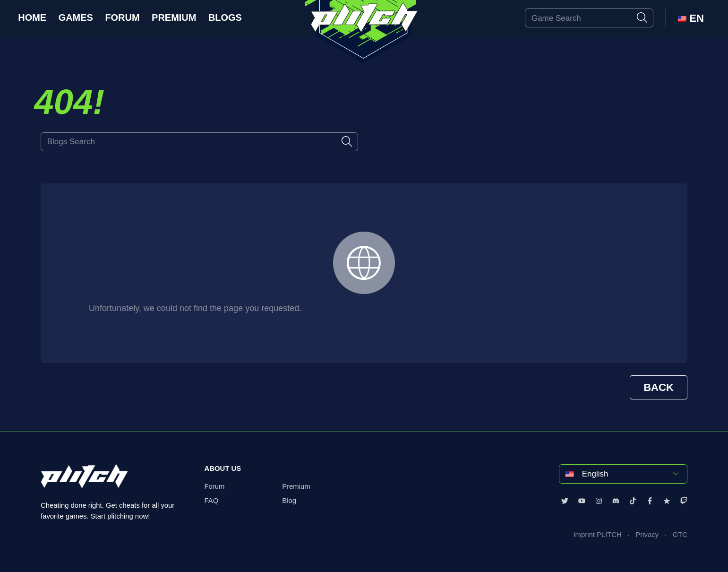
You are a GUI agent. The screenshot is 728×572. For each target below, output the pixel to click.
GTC (680, 535)
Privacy (647, 535)
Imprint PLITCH (597, 535)
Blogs (225, 17)
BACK (659, 387)
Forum (122, 17)
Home (32, 17)
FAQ (212, 501)
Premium (174, 17)
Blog (289, 501)
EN (691, 18)
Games (76, 17)
